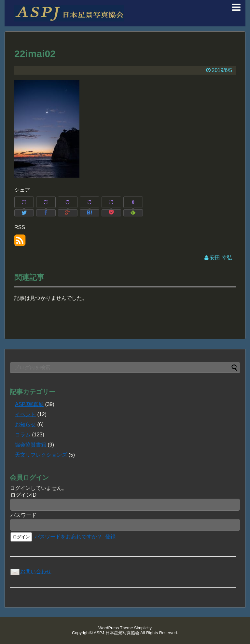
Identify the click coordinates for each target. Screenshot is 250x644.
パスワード (23, 515)
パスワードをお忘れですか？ (68, 537)
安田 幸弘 (221, 258)
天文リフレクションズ (41, 455)
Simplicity (143, 628)
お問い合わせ (31, 571)
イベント (25, 414)
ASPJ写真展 (29, 404)
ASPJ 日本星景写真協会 (117, 633)
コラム (23, 435)
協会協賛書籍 (31, 445)
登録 (110, 537)
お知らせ (25, 424)
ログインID (23, 495)
